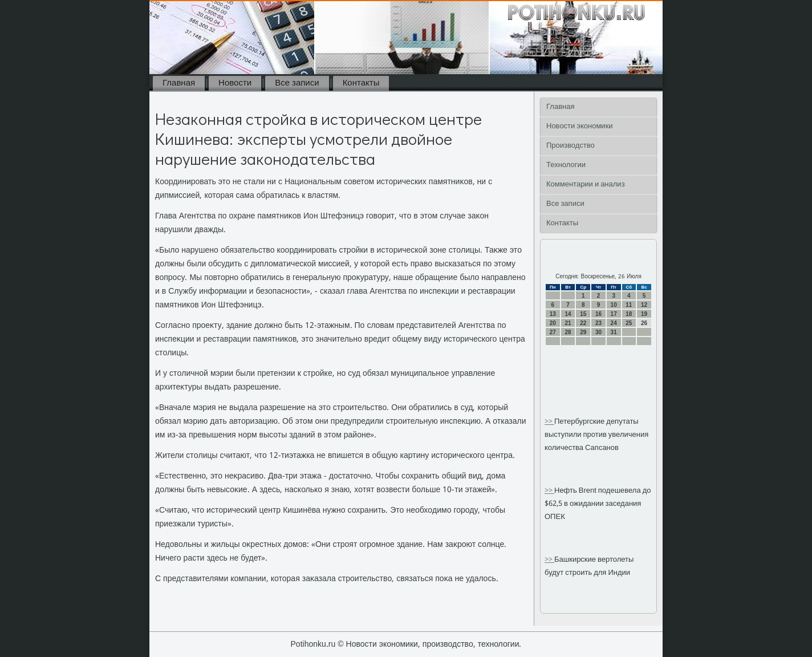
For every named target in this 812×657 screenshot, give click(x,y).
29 (583, 332)
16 (598, 314)
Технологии (566, 165)
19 (644, 314)
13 (553, 314)
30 (598, 332)
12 (644, 305)
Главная (179, 83)
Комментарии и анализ (586, 184)
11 (629, 305)
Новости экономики (580, 126)
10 (614, 305)
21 (568, 323)
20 (553, 323)
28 (568, 332)
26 (644, 323)
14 (568, 314)
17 (614, 314)
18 (629, 314)
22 (583, 323)
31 (614, 332)
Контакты (361, 83)
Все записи (297, 83)
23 (598, 323)
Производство (571, 146)
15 (583, 314)
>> (549, 422)
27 (553, 332)
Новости (235, 83)
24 (614, 323)
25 (629, 323)
